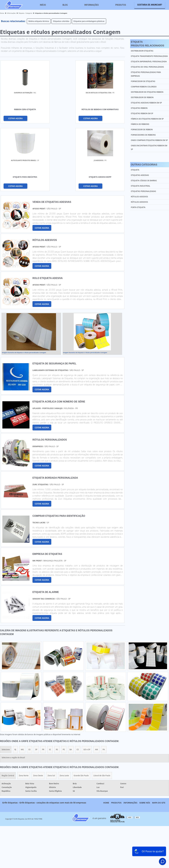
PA (104, 682)
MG (22, 682)
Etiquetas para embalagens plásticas (89, 21)
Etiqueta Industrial (141, 186)
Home (106, 736)
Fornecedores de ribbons (143, 135)
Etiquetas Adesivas (140, 175)
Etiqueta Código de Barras (144, 181)
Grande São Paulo (81, 708)
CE (78, 682)
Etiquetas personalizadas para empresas (146, 74)
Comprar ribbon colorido (144, 87)
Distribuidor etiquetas (142, 51)
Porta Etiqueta (138, 207)
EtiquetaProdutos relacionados (148, 44)
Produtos (121, 5)
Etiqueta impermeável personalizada (149, 62)
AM (96, 682)
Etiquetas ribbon (139, 108)
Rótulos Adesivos (139, 197)
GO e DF (87, 682)
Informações (92, 5)
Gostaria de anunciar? (150, 5)
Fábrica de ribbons (140, 124)
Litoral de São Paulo (102, 708)
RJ (15, 682)
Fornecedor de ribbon (142, 130)
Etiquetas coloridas (61, 21)
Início (43, 5)
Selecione (6, 682)
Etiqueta (135, 170)
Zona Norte (24, 708)
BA (71, 682)
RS (57, 682)
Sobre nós (145, 736)
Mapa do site (159, 736)
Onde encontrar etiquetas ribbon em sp (149, 147)
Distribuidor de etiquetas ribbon (147, 92)
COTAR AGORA (15, 118)
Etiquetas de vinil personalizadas (147, 67)
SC (50, 682)
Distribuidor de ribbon (142, 97)
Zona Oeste (38, 708)
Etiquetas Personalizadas (143, 191)
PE (64, 682)
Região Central (8, 708)
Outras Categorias (144, 165)
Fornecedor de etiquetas (143, 81)
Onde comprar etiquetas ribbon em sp (149, 140)
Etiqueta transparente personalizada (149, 56)
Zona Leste (64, 708)
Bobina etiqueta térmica (39, 21)
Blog (65, 5)
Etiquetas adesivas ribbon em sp (146, 103)
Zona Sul (51, 708)
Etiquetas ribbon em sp (142, 113)
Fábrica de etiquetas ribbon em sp (147, 119)
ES (29, 682)
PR (43, 682)
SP (36, 682)
